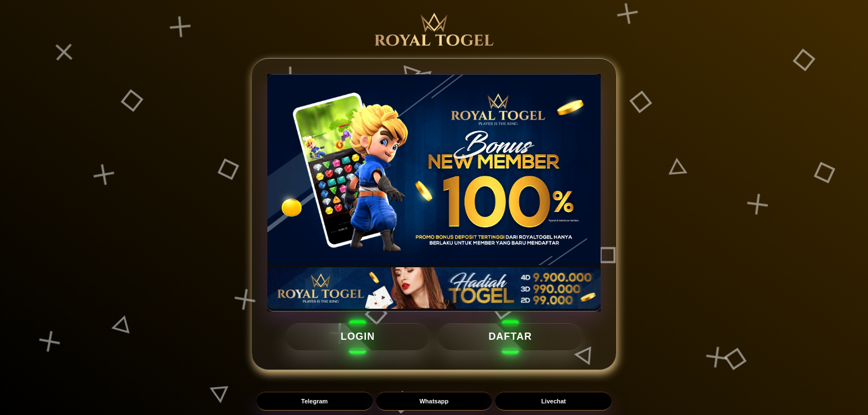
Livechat (554, 401)
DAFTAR (510, 336)
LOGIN (358, 336)
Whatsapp (434, 401)
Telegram (314, 401)
